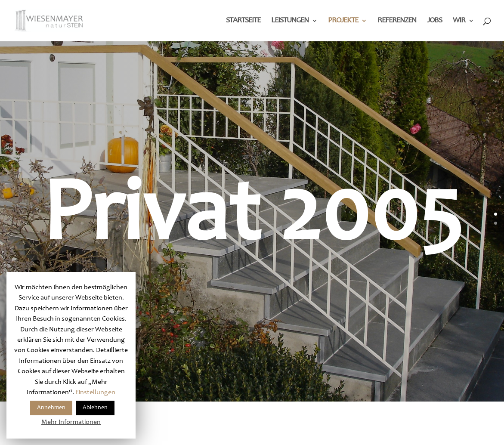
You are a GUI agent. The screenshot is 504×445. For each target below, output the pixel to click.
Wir (459, 21)
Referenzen (397, 21)
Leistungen (290, 21)
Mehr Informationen (71, 422)
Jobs (434, 21)
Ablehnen (95, 408)
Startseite (243, 21)
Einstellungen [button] (95, 392)
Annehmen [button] (51, 408)
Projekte (343, 21)
